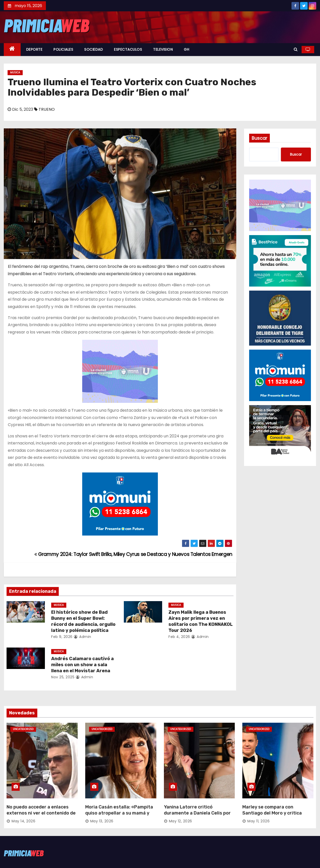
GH (186, 49)
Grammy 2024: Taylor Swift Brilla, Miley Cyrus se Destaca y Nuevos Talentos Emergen (133, 554)
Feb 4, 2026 (179, 637)
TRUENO (47, 109)
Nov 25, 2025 (63, 677)
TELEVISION (163, 49)
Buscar (259, 138)
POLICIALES (63, 49)
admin (82, 637)
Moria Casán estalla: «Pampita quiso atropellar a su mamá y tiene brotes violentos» (119, 813)
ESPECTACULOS (128, 49)
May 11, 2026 (258, 821)
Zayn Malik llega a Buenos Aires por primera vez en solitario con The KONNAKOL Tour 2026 (201, 621)
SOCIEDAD (94, 49)
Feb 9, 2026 (62, 637)
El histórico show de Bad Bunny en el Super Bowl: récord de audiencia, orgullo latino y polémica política (83, 621)
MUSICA (15, 73)
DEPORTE (34, 49)
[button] (296, 49)
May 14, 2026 (23, 821)
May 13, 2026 (102, 821)
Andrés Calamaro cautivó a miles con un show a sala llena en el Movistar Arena (82, 665)
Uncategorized (23, 729)
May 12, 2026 (181, 821)
